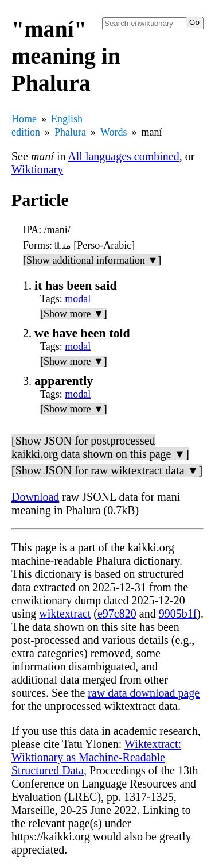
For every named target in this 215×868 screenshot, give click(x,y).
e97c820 (117, 614)
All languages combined (123, 156)
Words (114, 132)
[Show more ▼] (74, 314)
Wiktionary (37, 169)
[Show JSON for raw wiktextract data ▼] (107, 470)
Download (35, 497)
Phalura (70, 132)
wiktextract (65, 614)
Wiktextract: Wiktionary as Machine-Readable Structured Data (96, 757)
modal (78, 299)
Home (24, 119)
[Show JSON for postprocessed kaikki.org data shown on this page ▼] (100, 447)
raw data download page (144, 693)
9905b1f (178, 614)
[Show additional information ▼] (92, 260)
